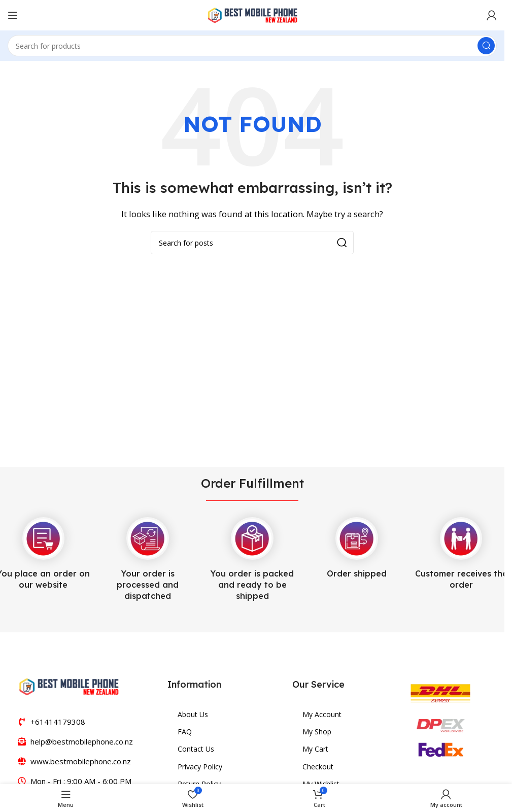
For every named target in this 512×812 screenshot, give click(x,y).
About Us (193, 714)
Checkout (318, 767)
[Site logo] (252, 14)
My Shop (317, 732)
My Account (322, 714)
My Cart (315, 749)
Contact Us (196, 749)
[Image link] (69, 686)
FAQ (185, 732)
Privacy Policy (200, 767)
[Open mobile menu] (13, 15)
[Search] (252, 46)
